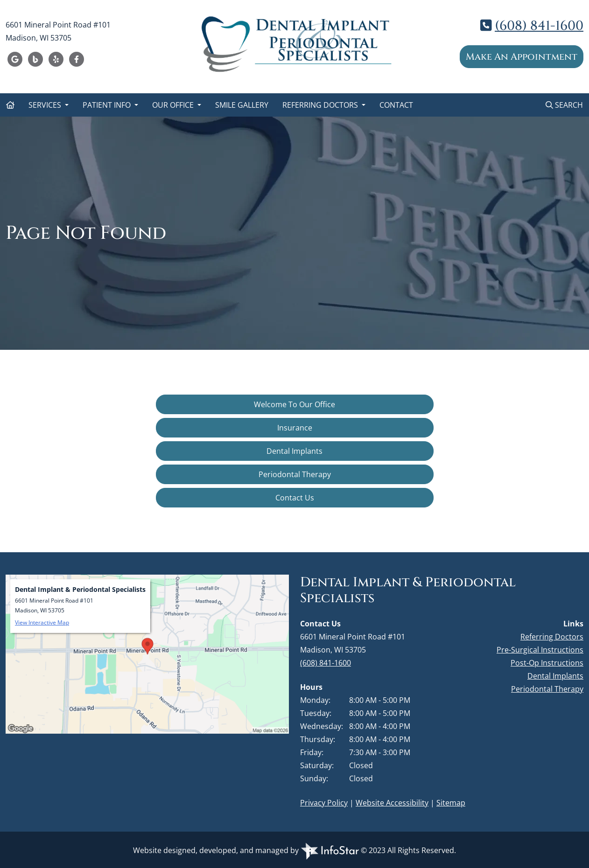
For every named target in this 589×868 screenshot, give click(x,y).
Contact (396, 105)
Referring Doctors (321, 105)
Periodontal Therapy (295, 474)
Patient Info (108, 105)
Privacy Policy (324, 803)
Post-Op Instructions (547, 663)
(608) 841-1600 (539, 26)
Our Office (174, 105)
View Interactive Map (42, 622)
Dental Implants (294, 451)
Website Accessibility (392, 803)
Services (46, 105)
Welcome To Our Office (294, 404)
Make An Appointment (522, 57)
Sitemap (451, 803)
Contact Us (295, 498)
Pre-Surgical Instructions (540, 650)
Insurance (295, 428)
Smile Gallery (242, 105)
